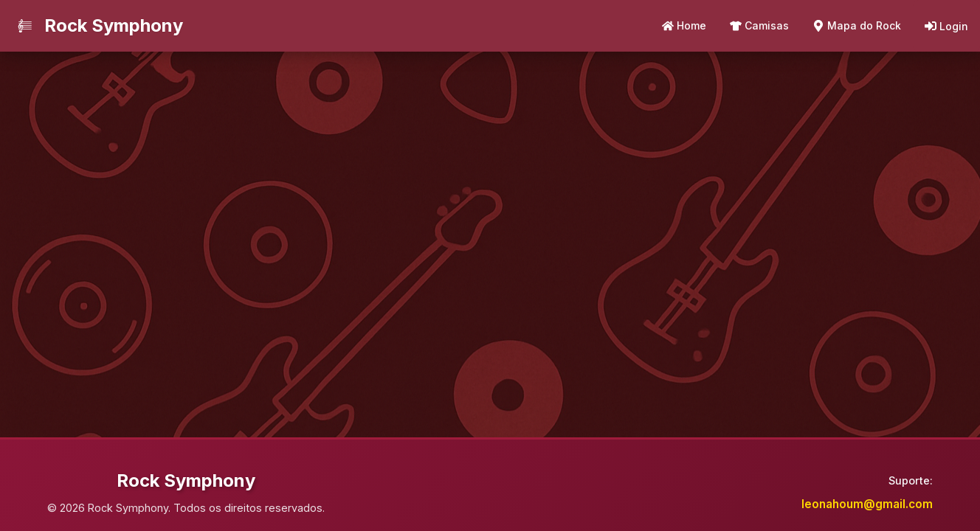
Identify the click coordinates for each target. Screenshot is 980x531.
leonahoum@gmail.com (867, 504)
